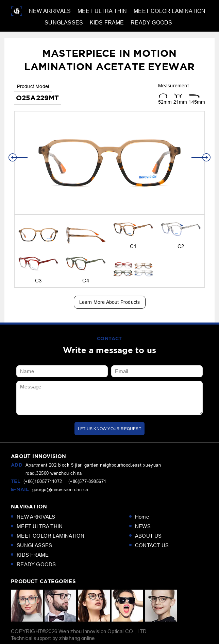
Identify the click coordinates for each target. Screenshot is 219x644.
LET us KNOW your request (109, 429)
